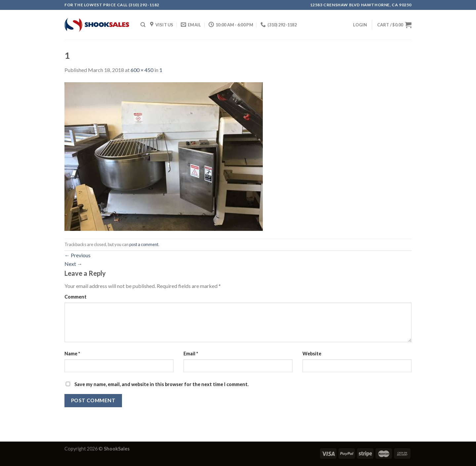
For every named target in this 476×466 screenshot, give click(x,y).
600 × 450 (142, 70)
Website (312, 354)
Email (191, 354)
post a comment (144, 244)
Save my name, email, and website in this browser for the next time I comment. (161, 384)
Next (73, 264)
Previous (78, 255)
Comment (76, 297)
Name (72, 354)
